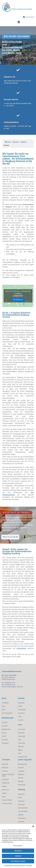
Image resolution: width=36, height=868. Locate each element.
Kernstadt (21, 804)
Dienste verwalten (18, 846)
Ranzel (4, 733)
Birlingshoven (23, 764)
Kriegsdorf (5, 779)
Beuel (4, 710)
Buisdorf (21, 768)
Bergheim (5, 768)
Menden (21, 778)
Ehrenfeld (21, 733)
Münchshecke (23, 808)
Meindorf (21, 774)
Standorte (21, 713)
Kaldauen (21, 801)
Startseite (21, 703)
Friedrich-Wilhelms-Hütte (8, 775)
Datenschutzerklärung (19, 866)
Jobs (20, 717)
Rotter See (5, 790)
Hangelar (21, 771)
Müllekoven (6, 783)
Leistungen (22, 710)
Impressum (29, 866)
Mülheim (21, 747)
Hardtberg (5, 703)
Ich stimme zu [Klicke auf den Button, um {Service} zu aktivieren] (18, 300)
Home (8, 142)
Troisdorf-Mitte (7, 800)
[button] (33, 826)
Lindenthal (22, 743)
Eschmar (5, 771)
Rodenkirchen (23, 757)
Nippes (20, 750)
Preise (20, 706)
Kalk (20, 740)
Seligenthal (22, 818)
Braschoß (21, 794)
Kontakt (21, 720)
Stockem (5, 740)
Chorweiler (22, 729)
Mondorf (5, 726)
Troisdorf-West (7, 804)
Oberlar (4, 786)
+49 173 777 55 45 (10, 537)
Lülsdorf (5, 722)
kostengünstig (21, 648)
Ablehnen (18, 856)
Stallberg (21, 822)
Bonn (4, 706)
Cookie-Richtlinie (8, 866)
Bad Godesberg (7, 713)
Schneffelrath (23, 811)
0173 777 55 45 (29, 17)
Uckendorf (5, 743)
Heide (20, 798)
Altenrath (5, 764)
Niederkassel (6, 729)
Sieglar (4, 793)
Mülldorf (21, 781)
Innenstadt (22, 736)
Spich (4, 797)
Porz (20, 753)
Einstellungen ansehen (18, 861)
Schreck (21, 815)
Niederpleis (22, 785)
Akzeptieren (18, 851)
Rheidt (4, 736)
